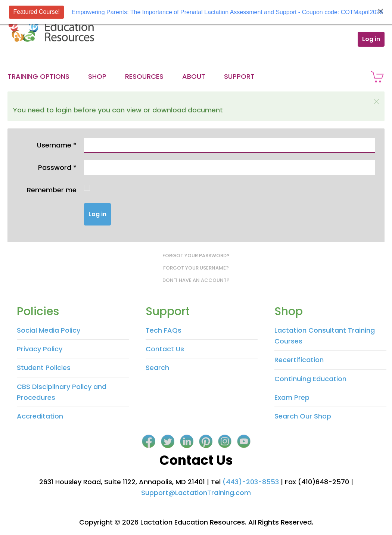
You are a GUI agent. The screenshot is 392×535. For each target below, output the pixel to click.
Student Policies (44, 368)
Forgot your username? (196, 268)
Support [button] (239, 76)
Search (157, 368)
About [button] (194, 76)
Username (57, 145)
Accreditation (40, 416)
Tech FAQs (164, 330)
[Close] (380, 11)
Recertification (299, 360)
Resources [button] (144, 76)
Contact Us (165, 349)
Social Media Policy (49, 330)
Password (57, 167)
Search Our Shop (303, 416)
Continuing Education (310, 379)
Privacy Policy (40, 349)
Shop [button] (97, 76)
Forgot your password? (196, 256)
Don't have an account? (196, 280)
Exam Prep (292, 397)
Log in (371, 39)
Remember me (52, 190)
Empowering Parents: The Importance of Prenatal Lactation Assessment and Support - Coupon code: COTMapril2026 (227, 12)
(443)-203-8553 (251, 482)
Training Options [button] (38, 76)
